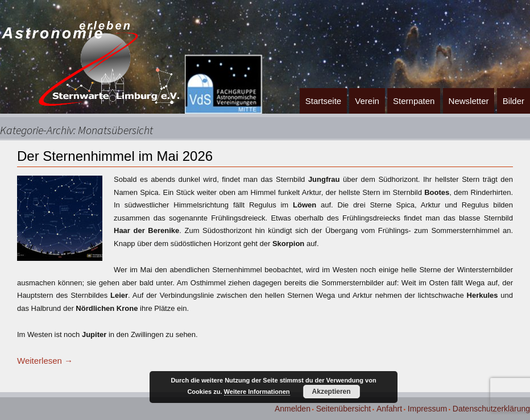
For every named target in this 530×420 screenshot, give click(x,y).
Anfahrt (389, 409)
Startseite (323, 101)
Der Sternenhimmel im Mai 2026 (115, 156)
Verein (367, 101)
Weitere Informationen (257, 392)
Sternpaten (414, 101)
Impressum (427, 409)
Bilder (514, 101)
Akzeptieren (332, 392)
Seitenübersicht (344, 409)
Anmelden (293, 409)
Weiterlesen (45, 361)
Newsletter (469, 101)
